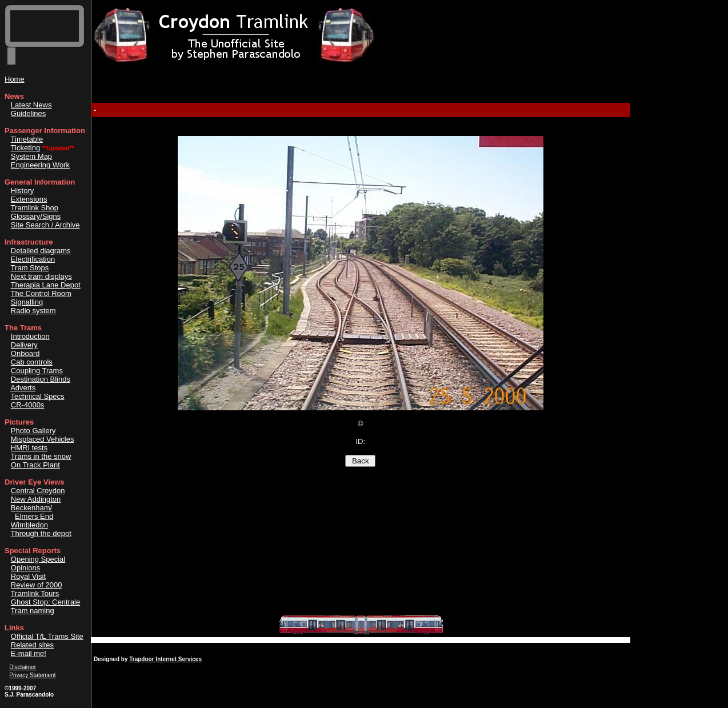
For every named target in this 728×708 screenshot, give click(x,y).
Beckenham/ (31, 508)
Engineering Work (40, 165)
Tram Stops (30, 268)
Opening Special (38, 559)
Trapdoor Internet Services (165, 659)
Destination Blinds (41, 379)
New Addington (36, 499)
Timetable (27, 139)
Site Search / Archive (45, 225)
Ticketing (26, 148)
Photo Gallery (33, 431)
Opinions (25, 568)
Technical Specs (38, 396)
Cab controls (32, 362)
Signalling (27, 302)
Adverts (23, 388)
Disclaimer (23, 667)
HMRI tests (29, 448)
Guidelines (28, 113)
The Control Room (41, 293)
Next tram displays (41, 276)
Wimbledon (29, 525)
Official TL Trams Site (47, 636)
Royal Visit (28, 576)
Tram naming (33, 611)
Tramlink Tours (35, 593)
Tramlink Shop (35, 208)
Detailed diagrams (41, 251)
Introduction (30, 336)
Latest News (31, 105)
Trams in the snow (41, 456)
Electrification (33, 259)
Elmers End (34, 516)
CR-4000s (28, 405)
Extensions (29, 199)
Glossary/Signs (36, 216)
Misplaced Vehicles (43, 439)
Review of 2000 (37, 585)
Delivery (24, 345)
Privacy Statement (32, 675)
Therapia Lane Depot (46, 285)
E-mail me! (29, 653)
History (22, 191)
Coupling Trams (37, 371)
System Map (31, 156)
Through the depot (41, 533)
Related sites (32, 645)
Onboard (25, 353)
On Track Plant (35, 465)
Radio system (33, 311)
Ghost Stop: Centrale (45, 602)
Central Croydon (38, 491)
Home (15, 79)
